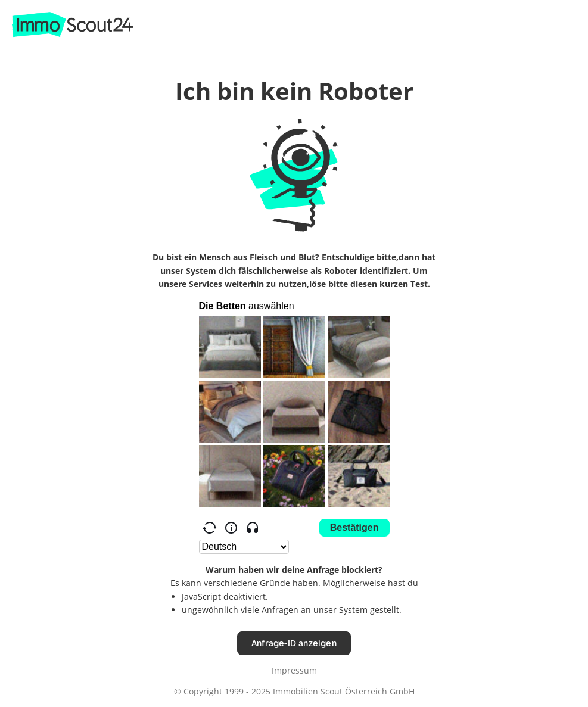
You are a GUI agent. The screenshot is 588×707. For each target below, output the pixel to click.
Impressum (294, 670)
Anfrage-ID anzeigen (294, 643)
